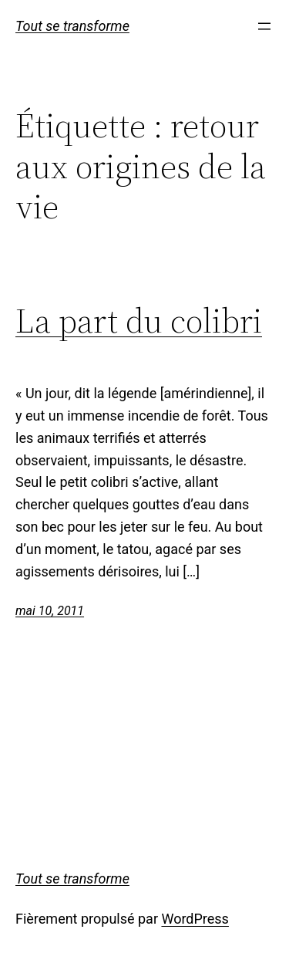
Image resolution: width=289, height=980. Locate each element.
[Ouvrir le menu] (264, 26)
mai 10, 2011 (50, 611)
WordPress (195, 919)
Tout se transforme (72, 26)
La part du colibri (139, 321)
